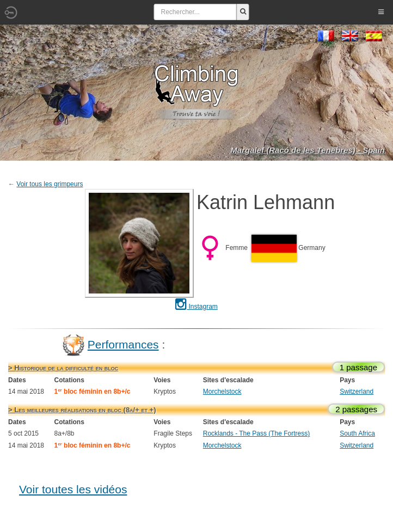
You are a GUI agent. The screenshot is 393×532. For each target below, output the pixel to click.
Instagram (196, 307)
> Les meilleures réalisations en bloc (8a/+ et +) (82, 410)
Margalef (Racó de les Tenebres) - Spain (308, 150)
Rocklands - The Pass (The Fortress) (257, 433)
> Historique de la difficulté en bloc (63, 368)
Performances (123, 344)
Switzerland (357, 392)
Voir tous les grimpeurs (50, 184)
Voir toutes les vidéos (73, 489)
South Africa (357, 433)
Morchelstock (222, 392)
